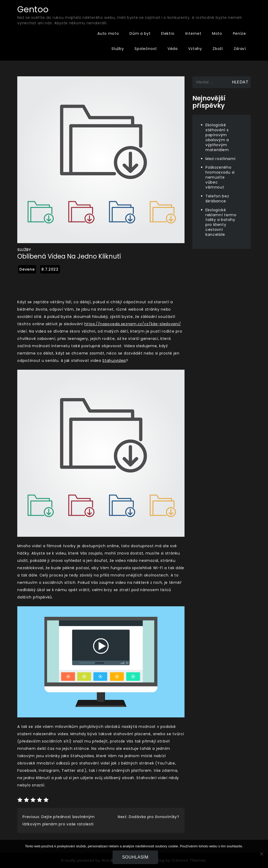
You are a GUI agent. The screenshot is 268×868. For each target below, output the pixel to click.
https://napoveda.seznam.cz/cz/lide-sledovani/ (133, 324)
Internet (193, 33)
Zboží (218, 49)
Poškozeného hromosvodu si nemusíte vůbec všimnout (220, 177)
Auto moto (108, 33)
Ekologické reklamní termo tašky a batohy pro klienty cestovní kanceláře (221, 222)
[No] (261, 854)
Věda (173, 49)
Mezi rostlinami (220, 159)
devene (27, 269)
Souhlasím (135, 857)
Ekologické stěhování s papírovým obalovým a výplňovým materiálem (217, 137)
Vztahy (195, 49)
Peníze (239, 33)
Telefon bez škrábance (217, 199)
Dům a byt (140, 33)
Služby (118, 49)
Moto (217, 33)
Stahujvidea (114, 361)
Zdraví (240, 49)
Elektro (168, 33)
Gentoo (33, 9)
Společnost (146, 49)
